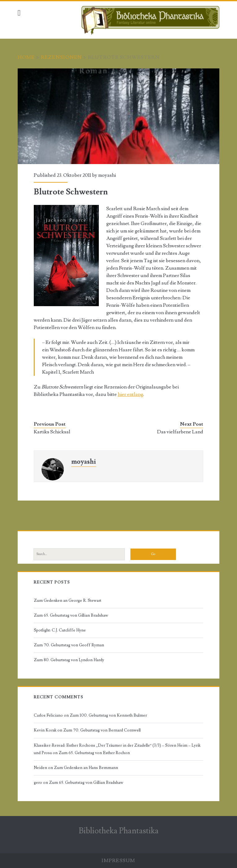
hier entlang (130, 394)
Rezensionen (61, 57)
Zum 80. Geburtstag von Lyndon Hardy (69, 660)
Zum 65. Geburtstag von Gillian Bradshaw (71, 615)
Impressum (118, 861)
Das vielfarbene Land (180, 432)
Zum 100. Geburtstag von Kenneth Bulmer (108, 715)
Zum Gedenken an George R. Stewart (68, 601)
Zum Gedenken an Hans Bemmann (86, 768)
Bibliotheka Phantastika (119, 831)
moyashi (107, 175)
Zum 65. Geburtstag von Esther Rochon (94, 753)
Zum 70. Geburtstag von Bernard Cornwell (102, 730)
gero (38, 783)
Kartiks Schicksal (52, 432)
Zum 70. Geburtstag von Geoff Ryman (69, 645)
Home (26, 57)
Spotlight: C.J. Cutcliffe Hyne (60, 630)
